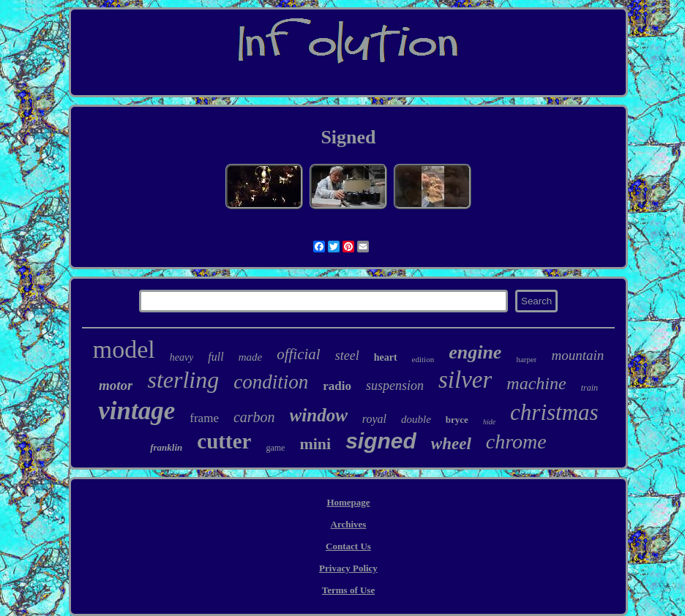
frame (204, 418)
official (299, 354)
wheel (451, 444)
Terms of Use (348, 590)
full (216, 357)
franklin (166, 447)
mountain (577, 355)
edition (423, 359)
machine (536, 383)
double (416, 419)
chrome (516, 442)
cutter (224, 441)
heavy (182, 357)
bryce (457, 420)
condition (271, 382)
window (319, 415)
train (589, 388)
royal (374, 419)
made (251, 357)
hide (489, 422)
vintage (136, 411)
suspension (395, 386)
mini (315, 444)
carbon (254, 417)
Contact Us (348, 546)
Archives (349, 524)
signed (381, 441)
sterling (183, 380)
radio (337, 386)
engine (475, 352)
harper (526, 359)
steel (347, 356)
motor (116, 385)
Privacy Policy (348, 568)
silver (465, 380)
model (124, 349)
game (275, 448)
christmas (554, 412)
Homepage (348, 502)
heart (386, 357)
